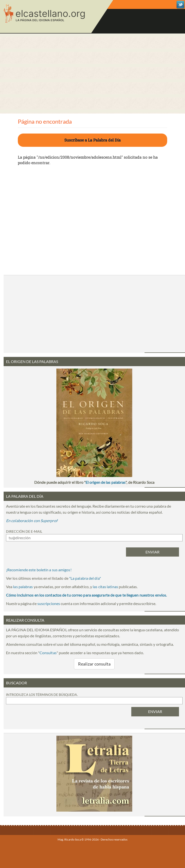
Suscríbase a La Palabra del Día (92, 140)
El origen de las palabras (106, 482)
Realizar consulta (94, 664)
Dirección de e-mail (24, 531)
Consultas (48, 653)
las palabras (23, 587)
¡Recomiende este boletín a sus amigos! (39, 570)
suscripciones (49, 603)
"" (85, 578)
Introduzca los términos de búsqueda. (42, 695)
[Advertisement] (92, 74)
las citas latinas (105, 587)
